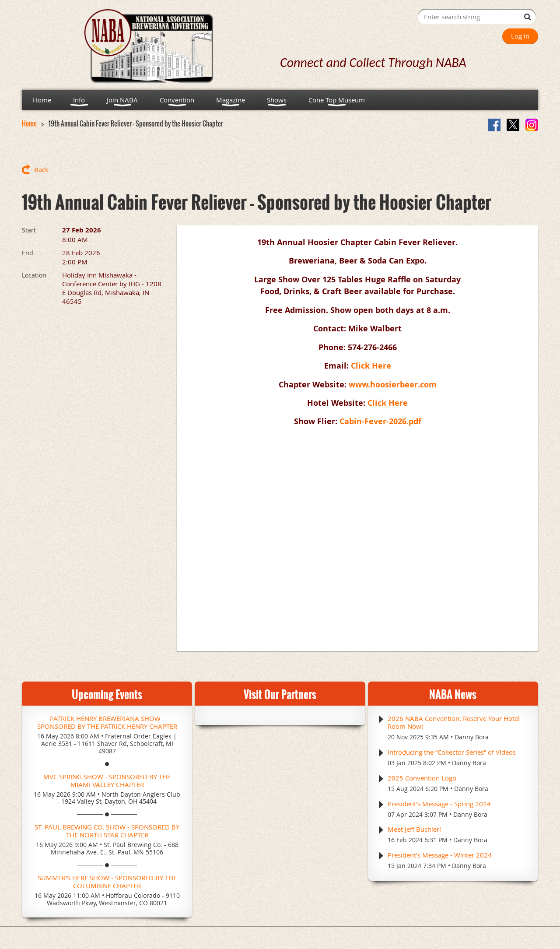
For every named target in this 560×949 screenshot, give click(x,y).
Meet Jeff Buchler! (414, 829)
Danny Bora (472, 737)
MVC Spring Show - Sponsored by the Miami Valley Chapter (107, 780)
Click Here (371, 366)
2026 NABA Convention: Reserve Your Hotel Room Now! (454, 722)
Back (41, 169)
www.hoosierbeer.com (393, 385)
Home (29, 123)
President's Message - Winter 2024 (440, 855)
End (28, 253)
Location (34, 275)
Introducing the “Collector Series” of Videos (452, 752)
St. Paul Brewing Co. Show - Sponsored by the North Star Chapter (107, 831)
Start (29, 230)
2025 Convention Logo (422, 778)
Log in (520, 36)
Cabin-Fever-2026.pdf (380, 421)
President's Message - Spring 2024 (439, 804)
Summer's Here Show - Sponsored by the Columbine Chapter (107, 882)
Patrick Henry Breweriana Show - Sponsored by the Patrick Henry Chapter (107, 722)
